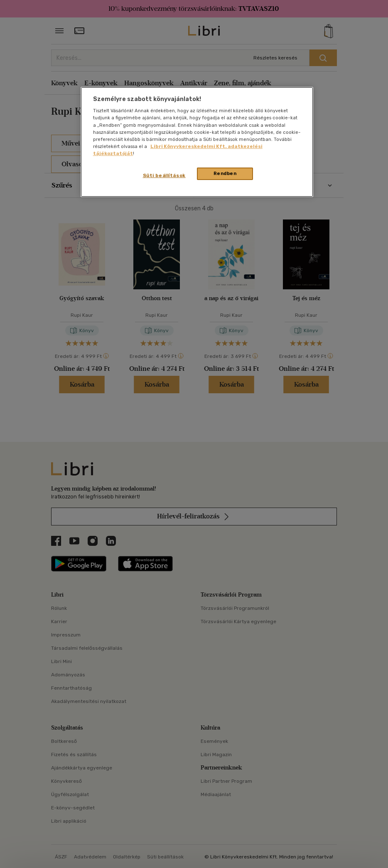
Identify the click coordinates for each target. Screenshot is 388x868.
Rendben (225, 173)
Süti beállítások (164, 175)
